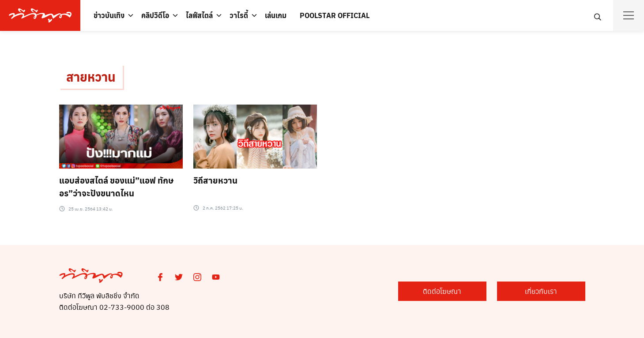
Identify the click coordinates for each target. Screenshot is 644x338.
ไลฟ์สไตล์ (199, 15)
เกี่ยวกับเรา (541, 291)
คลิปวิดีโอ (155, 15)
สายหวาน (91, 77)
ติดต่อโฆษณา (442, 291)
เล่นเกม (276, 15)
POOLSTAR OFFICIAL (335, 15)
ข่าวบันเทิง (109, 15)
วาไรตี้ (239, 15)
